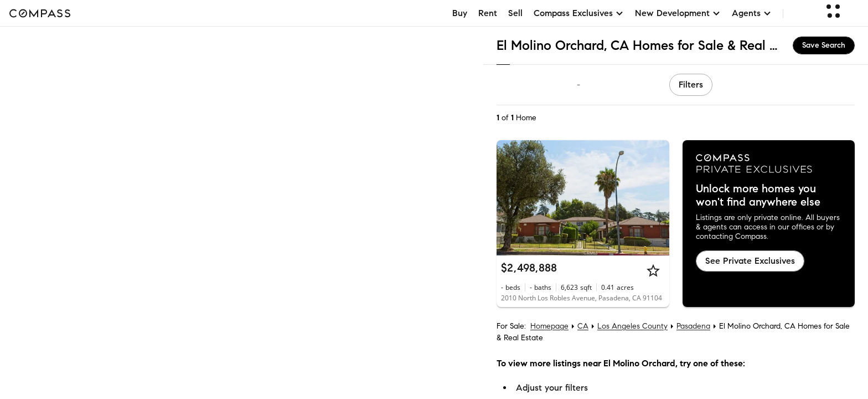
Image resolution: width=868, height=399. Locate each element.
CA (583, 326)
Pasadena (693, 326)
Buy (460, 13)
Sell (515, 13)
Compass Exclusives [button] (579, 13)
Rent (488, 13)
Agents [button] (752, 13)
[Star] (653, 270)
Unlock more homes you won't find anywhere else (758, 196)
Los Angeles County (632, 326)
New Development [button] (678, 13)
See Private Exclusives (750, 261)
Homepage (549, 326)
